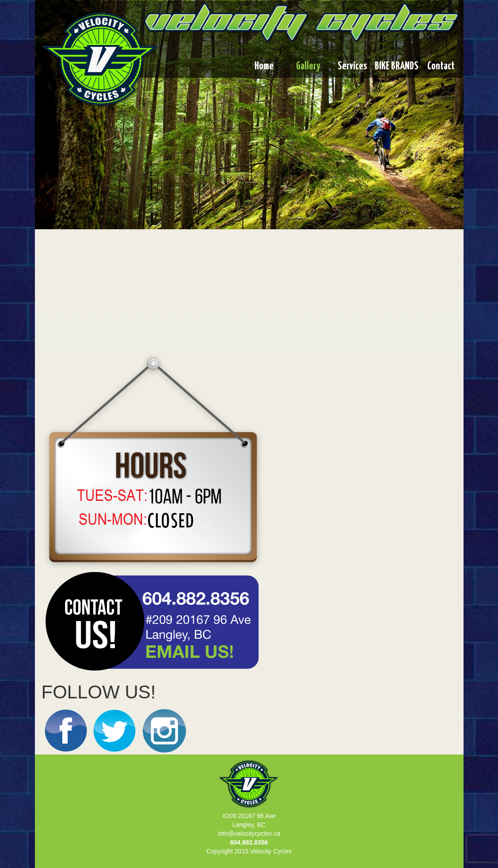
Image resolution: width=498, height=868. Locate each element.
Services (352, 66)
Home (264, 66)
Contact (441, 66)
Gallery (308, 66)
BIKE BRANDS (397, 66)
